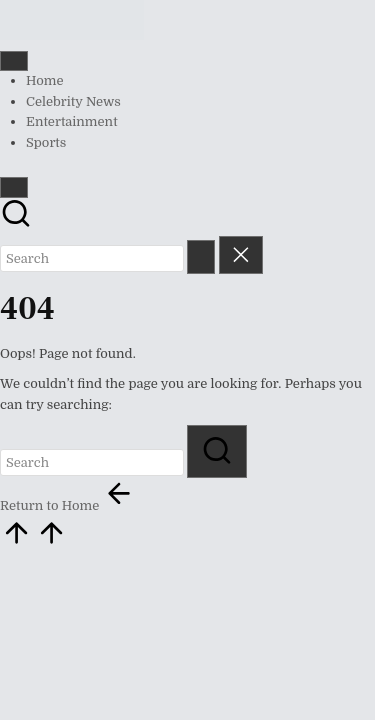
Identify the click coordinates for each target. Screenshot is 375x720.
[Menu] (14, 61)
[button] (201, 256)
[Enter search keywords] (92, 258)
